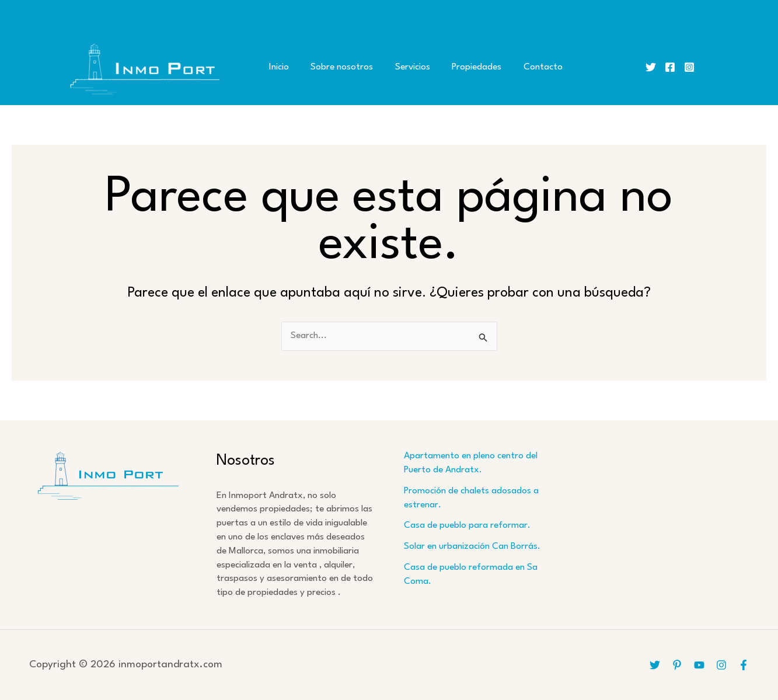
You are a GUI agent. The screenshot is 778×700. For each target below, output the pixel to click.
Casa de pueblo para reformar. (467, 525)
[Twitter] (651, 67)
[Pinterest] (677, 665)
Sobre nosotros (335, 67)
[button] (717, 67)
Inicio (277, 67)
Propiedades (461, 67)
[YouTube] (699, 665)
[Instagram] (689, 67)
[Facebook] (670, 67)
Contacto (523, 67)
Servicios (402, 67)
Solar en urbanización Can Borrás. (472, 546)
